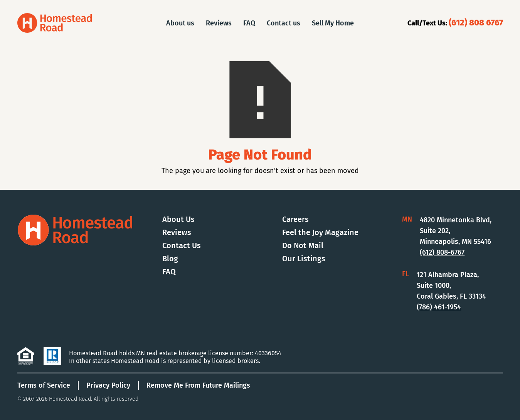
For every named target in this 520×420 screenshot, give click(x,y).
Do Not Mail (303, 245)
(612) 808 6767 (476, 23)
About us (180, 23)
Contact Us (182, 245)
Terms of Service (44, 385)
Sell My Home (333, 23)
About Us (178, 219)
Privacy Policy (108, 385)
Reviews (219, 23)
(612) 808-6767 (442, 252)
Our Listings (304, 259)
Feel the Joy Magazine (320, 232)
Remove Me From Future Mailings (198, 385)
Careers (295, 219)
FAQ (249, 23)
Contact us (284, 23)
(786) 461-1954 (439, 307)
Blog (170, 259)
